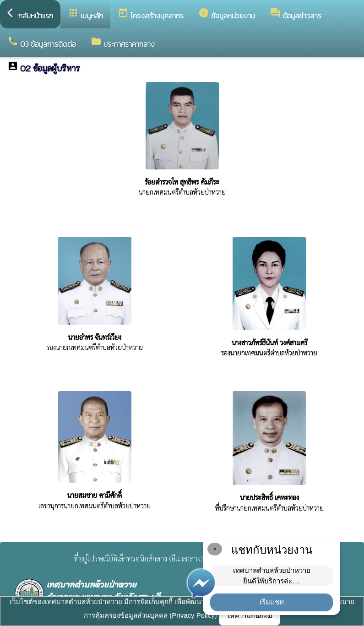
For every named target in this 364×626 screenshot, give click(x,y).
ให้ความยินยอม (250, 616)
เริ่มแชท (272, 602)
